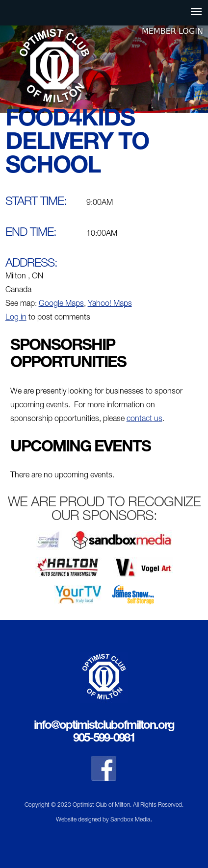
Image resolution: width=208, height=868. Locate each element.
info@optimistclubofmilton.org (104, 726)
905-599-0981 (104, 739)
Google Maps (61, 304)
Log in (16, 318)
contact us (144, 420)
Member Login (172, 31)
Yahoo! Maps (110, 304)
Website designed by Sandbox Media (103, 820)
